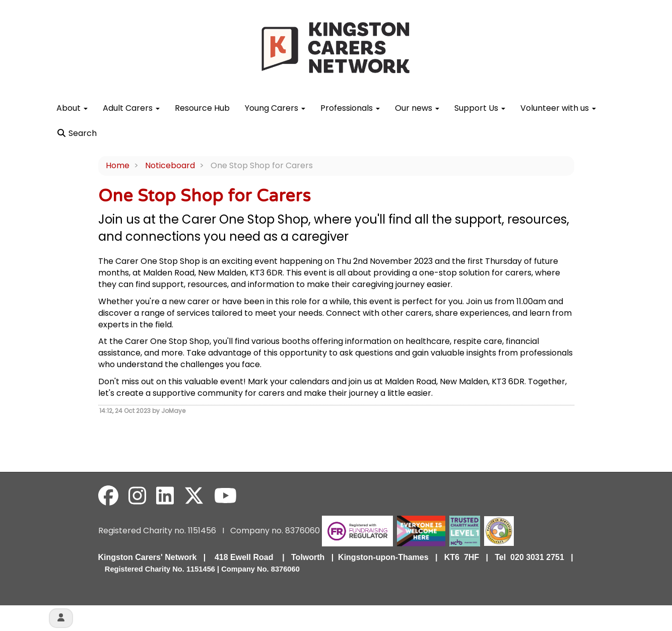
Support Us (480, 108)
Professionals (350, 108)
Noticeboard (170, 165)
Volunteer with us (558, 108)
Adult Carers (131, 108)
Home (118, 165)
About (72, 108)
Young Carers (275, 108)
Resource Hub (202, 108)
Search (77, 133)
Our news (417, 108)
